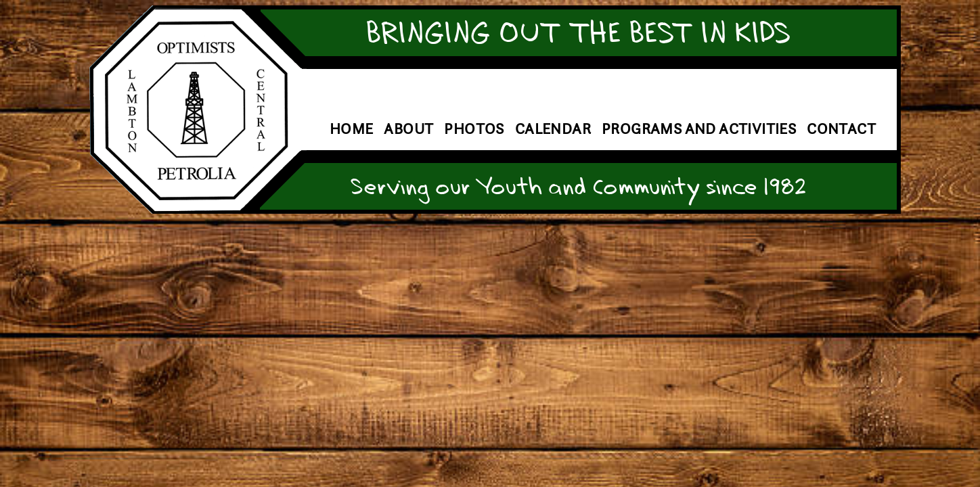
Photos (474, 129)
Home (352, 129)
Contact (841, 129)
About (408, 129)
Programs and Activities (699, 129)
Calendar (553, 129)
